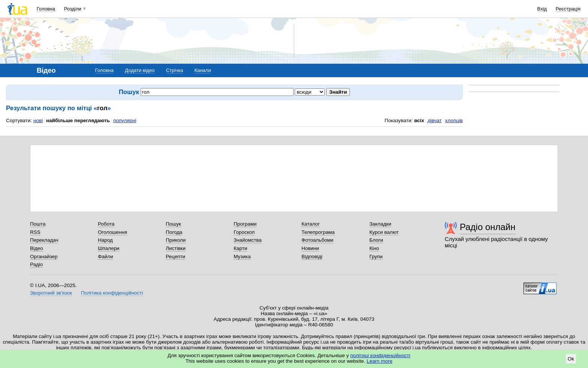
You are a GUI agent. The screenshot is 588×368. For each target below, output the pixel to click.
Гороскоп (244, 232)
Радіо (36, 264)
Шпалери (109, 248)
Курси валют (384, 232)
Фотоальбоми (317, 240)
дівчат (435, 120)
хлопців (454, 120)
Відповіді (312, 257)
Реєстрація (568, 9)
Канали (202, 70)
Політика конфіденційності (112, 293)
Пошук (173, 224)
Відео (37, 248)
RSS (35, 232)
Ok (571, 359)
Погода (174, 232)
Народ (105, 240)
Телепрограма (318, 232)
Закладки (380, 224)
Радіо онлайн (488, 227)
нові (38, 120)
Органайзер (44, 257)
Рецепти (175, 257)
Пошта (38, 224)
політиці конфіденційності (380, 355)
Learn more (380, 361)
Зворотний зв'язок (51, 293)
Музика (242, 257)
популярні (125, 120)
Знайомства (248, 240)
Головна (46, 9)
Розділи (73, 9)
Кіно (374, 248)
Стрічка (175, 70)
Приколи (176, 240)
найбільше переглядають (78, 120)
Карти (240, 248)
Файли (106, 257)
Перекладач (44, 240)
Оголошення (112, 232)
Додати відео (140, 70)
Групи (376, 257)
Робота (106, 224)
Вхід (542, 9)
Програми (245, 224)
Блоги (376, 240)
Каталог (311, 224)
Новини (310, 248)
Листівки (176, 248)
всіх (419, 120)
